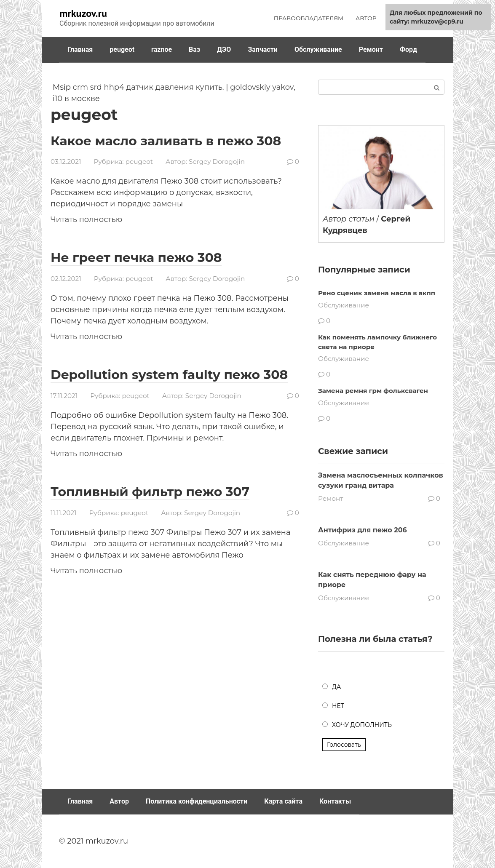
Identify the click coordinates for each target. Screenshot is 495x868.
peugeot (122, 49)
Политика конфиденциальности (197, 801)
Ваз (194, 49)
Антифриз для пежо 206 (363, 530)
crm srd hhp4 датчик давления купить (148, 87)
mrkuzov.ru (83, 13)
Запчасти (263, 49)
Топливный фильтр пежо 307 (150, 491)
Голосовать (344, 745)
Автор (119, 801)
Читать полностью (86, 219)
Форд (408, 49)
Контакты (335, 801)
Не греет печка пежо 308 (136, 258)
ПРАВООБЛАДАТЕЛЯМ (309, 18)
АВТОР (366, 18)
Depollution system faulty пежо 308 (170, 374)
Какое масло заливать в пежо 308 (166, 141)
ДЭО (224, 49)
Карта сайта (283, 801)
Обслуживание (318, 49)
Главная (80, 49)
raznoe (162, 49)
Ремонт (371, 49)
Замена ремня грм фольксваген (373, 391)
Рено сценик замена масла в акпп (377, 293)
